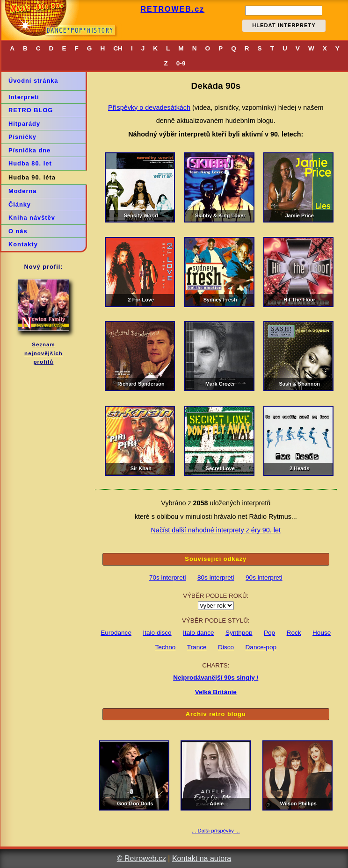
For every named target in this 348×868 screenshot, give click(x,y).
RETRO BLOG (31, 110)
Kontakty (23, 244)
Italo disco (157, 633)
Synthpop (239, 633)
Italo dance (199, 633)
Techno (166, 647)
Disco (226, 647)
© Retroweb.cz (141, 858)
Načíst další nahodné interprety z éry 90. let (216, 530)
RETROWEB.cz (172, 9)
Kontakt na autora (202, 858)
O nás (18, 231)
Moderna (22, 191)
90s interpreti (264, 577)
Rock (294, 633)
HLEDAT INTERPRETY (284, 25)
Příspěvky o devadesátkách (149, 108)
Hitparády (24, 124)
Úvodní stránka (33, 81)
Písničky (22, 137)
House (322, 633)
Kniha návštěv (32, 218)
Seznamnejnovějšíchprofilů (43, 353)
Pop (269, 633)
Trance (197, 647)
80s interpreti (216, 577)
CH (118, 48)
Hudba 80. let (30, 163)
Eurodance (116, 633)
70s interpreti (168, 577)
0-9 (181, 63)
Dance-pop (261, 647)
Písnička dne (29, 150)
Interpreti (24, 97)
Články (20, 204)
